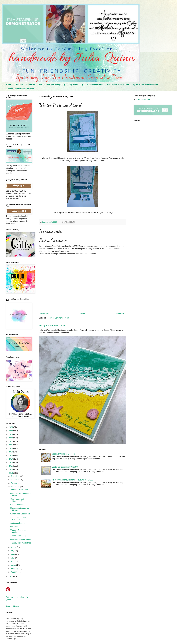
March (14, 565)
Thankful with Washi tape (21, 543)
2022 (11, 441)
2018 (11, 455)
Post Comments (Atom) (60, 318)
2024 (11, 434)
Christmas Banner (18, 523)
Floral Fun (14, 527)
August (14, 547)
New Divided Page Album (21, 539)
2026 (11, 427)
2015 (11, 466)
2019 (11, 452)
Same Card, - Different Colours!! (19, 518)
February (15, 568)
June (13, 554)
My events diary (76, 84)
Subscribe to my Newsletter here (20, 89)
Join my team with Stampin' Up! (52, 84)
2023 (11, 438)
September (15, 487)
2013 (11, 473)
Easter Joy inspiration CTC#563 (65, 467)
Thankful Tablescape (19, 536)
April (13, 561)
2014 (11, 469)
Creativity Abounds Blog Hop (64, 454)
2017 (11, 459)
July (13, 551)
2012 (11, 576)
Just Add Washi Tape (19, 490)
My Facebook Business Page (145, 84)
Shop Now (31, 84)
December (15, 476)
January (14, 572)
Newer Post (45, 313)
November (15, 480)
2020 (11, 448)
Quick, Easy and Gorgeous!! (17, 500)
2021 (11, 445)
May (13, 558)
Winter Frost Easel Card (20, 514)
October (14, 483)
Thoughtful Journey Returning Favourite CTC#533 (73, 480)
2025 (11, 431)
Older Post (121, 313)
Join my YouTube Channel (118, 84)
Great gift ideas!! (17, 505)
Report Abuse (12, 606)
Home (8, 84)
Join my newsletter (95, 84)
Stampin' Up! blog (143, 99)
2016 (11, 462)
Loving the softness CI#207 (52, 325)
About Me (19, 84)
